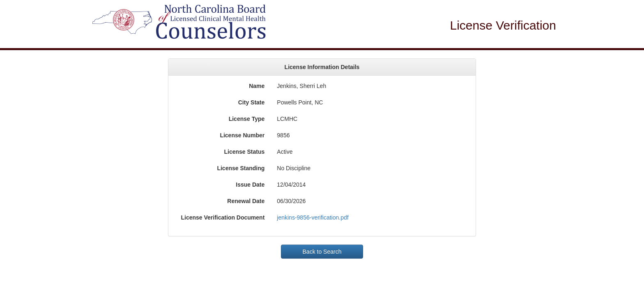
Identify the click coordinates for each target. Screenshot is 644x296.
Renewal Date (246, 201)
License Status (245, 152)
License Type (247, 119)
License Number (242, 135)
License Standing (241, 168)
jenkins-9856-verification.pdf (313, 217)
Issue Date (250, 185)
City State (252, 102)
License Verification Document (223, 217)
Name (257, 86)
